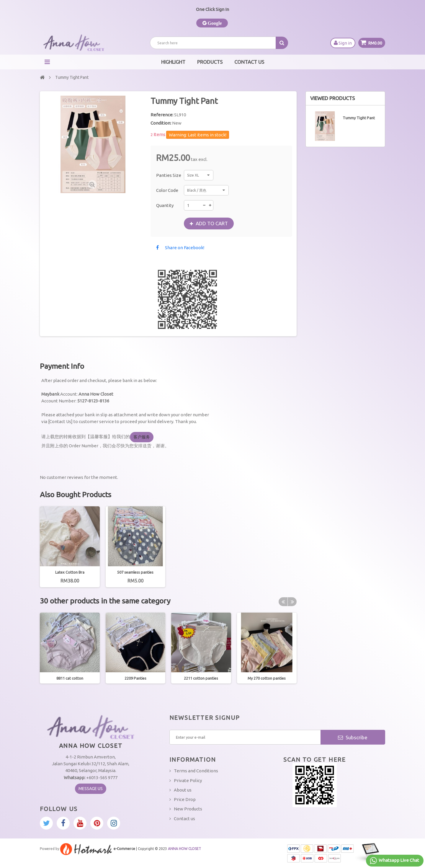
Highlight (173, 62)
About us (183, 790)
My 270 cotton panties (267, 678)
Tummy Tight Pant (359, 118)
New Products (188, 809)
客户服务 (142, 437)
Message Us (91, 789)
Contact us (184, 819)
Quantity (165, 205)
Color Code (168, 190)
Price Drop (185, 799)
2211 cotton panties (201, 678)
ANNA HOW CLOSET (184, 849)
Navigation (47, 62)
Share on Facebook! (185, 248)
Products (210, 62)
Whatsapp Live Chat (394, 861)
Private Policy (188, 780)
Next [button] (292, 602)
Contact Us (249, 62)
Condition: (161, 123)
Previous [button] (283, 602)
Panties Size (169, 175)
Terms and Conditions (196, 771)
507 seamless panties (135, 572)
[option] (70, 547)
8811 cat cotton (70, 678)
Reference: (162, 115)
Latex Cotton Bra (70, 572)
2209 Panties (135, 678)
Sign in (343, 43)
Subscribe (353, 737)
